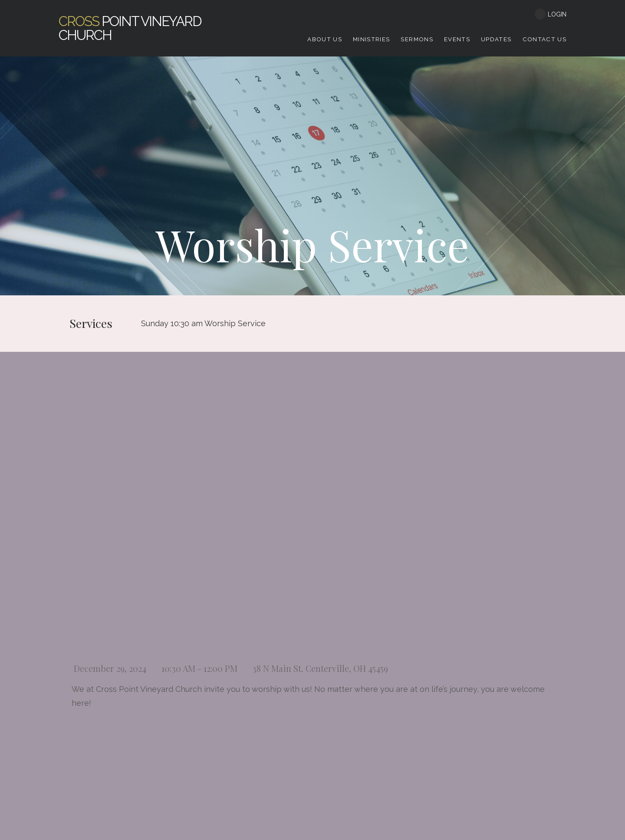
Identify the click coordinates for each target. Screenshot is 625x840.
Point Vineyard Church (130, 28)
